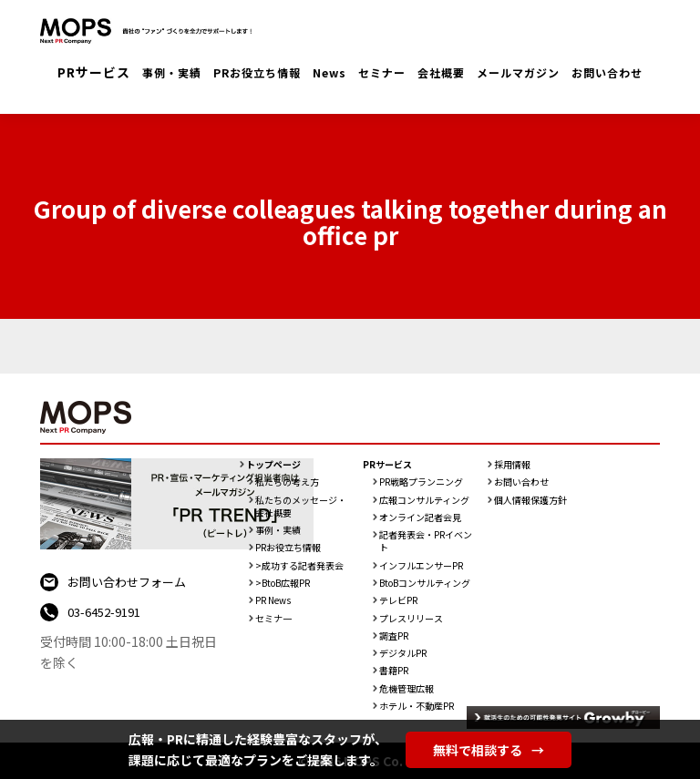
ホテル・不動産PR (417, 706)
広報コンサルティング (424, 500)
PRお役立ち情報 (257, 72)
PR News (273, 600)
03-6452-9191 (104, 612)
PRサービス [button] (94, 72)
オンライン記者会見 (420, 518)
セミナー (382, 72)
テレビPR (398, 600)
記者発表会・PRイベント (426, 541)
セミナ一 (273, 619)
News (329, 72)
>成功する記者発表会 (299, 566)
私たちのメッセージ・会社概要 (301, 507)
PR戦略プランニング (421, 482)
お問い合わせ (607, 72)
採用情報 (512, 465)
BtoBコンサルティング (425, 583)
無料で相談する (489, 750)
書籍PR (394, 671)
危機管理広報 (407, 689)
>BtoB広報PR (283, 583)
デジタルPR (403, 653)
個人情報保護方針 (530, 500)
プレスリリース (411, 619)
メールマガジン (518, 72)
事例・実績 (172, 72)
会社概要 (441, 72)
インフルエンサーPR (421, 566)
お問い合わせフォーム (127, 582)
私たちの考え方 (287, 482)
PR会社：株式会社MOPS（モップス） (150, 32)
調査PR (394, 636)
